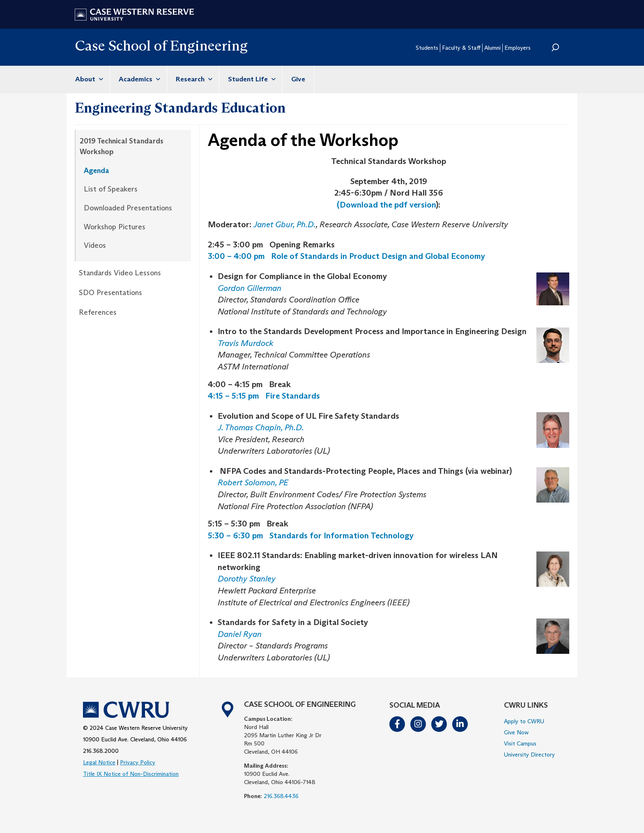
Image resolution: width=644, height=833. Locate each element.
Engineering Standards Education (180, 108)
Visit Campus (520, 743)
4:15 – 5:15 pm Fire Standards (264, 396)
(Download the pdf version (386, 205)
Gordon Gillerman (250, 288)
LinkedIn (460, 724)
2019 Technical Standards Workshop (122, 146)
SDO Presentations (110, 293)
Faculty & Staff (461, 48)
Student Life (251, 79)
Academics (138, 79)
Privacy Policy (138, 762)
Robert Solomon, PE (253, 482)
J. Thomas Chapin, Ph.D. (262, 427)
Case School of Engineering (161, 45)
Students (427, 48)
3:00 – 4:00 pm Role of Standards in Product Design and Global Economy (346, 256)
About (88, 79)
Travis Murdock (245, 343)
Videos (95, 245)
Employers (517, 48)
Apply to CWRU (524, 721)
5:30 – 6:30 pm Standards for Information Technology (311, 535)
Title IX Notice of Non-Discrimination (131, 774)
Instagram (419, 724)
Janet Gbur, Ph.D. (285, 224)
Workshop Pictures (115, 227)
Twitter (439, 724)
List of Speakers (111, 189)
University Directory (529, 755)
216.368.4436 (281, 796)
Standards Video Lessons (120, 273)
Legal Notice (99, 762)
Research (193, 79)
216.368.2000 (101, 751)
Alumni (492, 48)
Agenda (97, 171)
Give (298, 79)
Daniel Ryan (240, 634)
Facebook (398, 724)
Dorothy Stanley (247, 579)
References (98, 312)
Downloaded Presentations (128, 208)
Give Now (516, 732)
